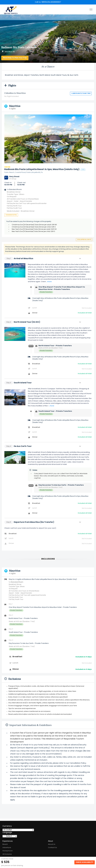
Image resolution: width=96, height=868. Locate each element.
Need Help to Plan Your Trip (15, 58)
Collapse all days (84, 240)
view (83, 170)
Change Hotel (11, 215)
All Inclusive (7, 854)
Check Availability (85, 862)
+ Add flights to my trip (81, 93)
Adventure (7, 848)
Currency (7, 826)
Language (7, 833)
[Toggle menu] (91, 9)
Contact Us (52, 848)
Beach (5, 844)
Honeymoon (8, 851)
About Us (52, 844)
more (49, 282)
